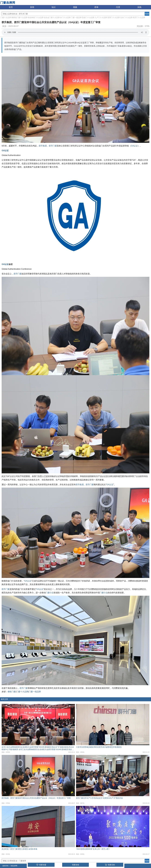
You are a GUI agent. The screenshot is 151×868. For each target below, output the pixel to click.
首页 (11, 7)
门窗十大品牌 (6, 17)
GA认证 (134, 146)
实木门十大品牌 (126, 17)
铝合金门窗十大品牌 (52, 17)
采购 (139, 7)
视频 (75, 7)
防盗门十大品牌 (88, 17)
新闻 (32, 7)
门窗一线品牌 (76, 17)
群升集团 (43, 146)
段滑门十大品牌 (114, 17)
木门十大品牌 (65, 17)
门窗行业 (50, 593)
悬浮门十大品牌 (139, 17)
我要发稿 (76, 865)
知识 (54, 7)
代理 (118, 7)
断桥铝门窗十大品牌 (19, 17)
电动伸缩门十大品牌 (36, 17)
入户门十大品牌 (101, 17)
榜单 (96, 7)
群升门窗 (53, 146)
